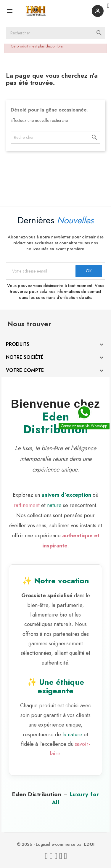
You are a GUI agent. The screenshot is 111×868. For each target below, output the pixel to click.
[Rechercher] (55, 33)
